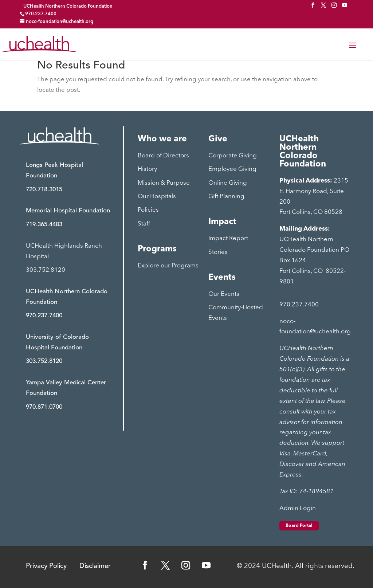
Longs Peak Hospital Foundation (54, 170)
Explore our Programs (168, 266)
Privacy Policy (46, 566)
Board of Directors (163, 156)
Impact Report (228, 238)
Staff (144, 224)
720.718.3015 (44, 190)
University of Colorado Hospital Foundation (57, 342)
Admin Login (298, 508)
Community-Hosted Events (236, 313)
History (147, 169)
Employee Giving (232, 169)
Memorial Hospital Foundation (68, 211)
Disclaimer (95, 566)
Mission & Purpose (164, 183)
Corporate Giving (233, 156)
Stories (218, 252)
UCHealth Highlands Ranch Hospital (64, 251)
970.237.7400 (44, 316)
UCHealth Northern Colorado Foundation (68, 6)
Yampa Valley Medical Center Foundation (66, 388)
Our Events (224, 294)
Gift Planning (226, 197)
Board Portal (299, 526)
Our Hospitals (157, 197)
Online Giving (228, 183)
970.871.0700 (44, 407)
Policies (148, 210)
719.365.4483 (44, 225)
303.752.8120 (46, 270)
